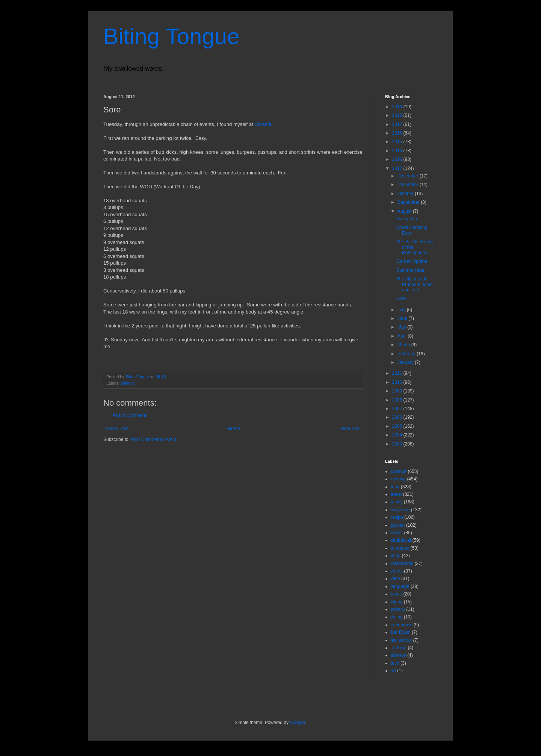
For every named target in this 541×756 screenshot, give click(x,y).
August (405, 211)
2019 (398, 107)
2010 (398, 382)
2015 (398, 142)
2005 (398, 426)
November (409, 185)
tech (395, 663)
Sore (401, 298)
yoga (396, 556)
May (402, 327)
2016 (398, 133)
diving (397, 617)
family (397, 502)
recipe (397, 517)
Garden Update (412, 261)
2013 (398, 159)
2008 (398, 400)
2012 (398, 168)
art (393, 671)
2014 (398, 151)
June (403, 318)
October (406, 194)
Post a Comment (129, 415)
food (395, 487)
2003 (398, 444)
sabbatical (401, 540)
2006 (398, 417)
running (398, 479)
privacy (398, 609)
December (409, 176)
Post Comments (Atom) (154, 439)
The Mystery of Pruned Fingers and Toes (415, 284)
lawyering (400, 510)
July (402, 310)
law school (401, 640)
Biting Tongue (172, 36)
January (406, 362)
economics (401, 625)
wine (395, 579)
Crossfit (263, 124)
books (397, 533)
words (397, 571)
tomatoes (400, 548)
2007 (398, 409)
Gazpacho (407, 219)
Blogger (297, 723)
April (403, 336)
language (400, 586)
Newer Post (117, 429)
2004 (398, 435)
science (398, 655)
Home (234, 429)
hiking (397, 602)
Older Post (350, 429)
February (407, 354)
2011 (398, 373)
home (396, 594)
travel (396, 494)
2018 (398, 115)
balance (128, 383)
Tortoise (399, 648)
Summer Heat (410, 270)
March (404, 345)
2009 (398, 391)
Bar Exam (401, 632)
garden (398, 525)
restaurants (402, 564)
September (409, 202)
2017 (398, 124)
